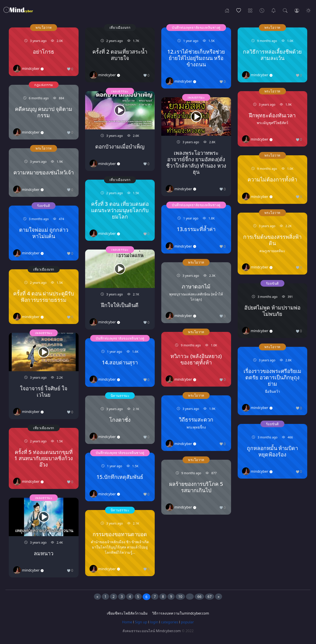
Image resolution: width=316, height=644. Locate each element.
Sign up (141, 622)
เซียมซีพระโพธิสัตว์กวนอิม (127, 613)
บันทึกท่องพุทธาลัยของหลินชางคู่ (120, 338)
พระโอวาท (44, 27)
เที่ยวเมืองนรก (44, 269)
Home (127, 622)
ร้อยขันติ (44, 206)
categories (170, 622)
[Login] (297, 10)
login (154, 622)
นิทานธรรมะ (120, 396)
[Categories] (250, 10)
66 (199, 597)
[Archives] (262, 10)
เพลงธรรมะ (44, 333)
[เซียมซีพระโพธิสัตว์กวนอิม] (274, 10)
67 (210, 597)
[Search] (285, 10)
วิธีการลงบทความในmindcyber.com (180, 613)
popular (187, 622)
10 (180, 597)
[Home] (227, 10)
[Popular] (239, 10)
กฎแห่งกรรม (44, 85)
